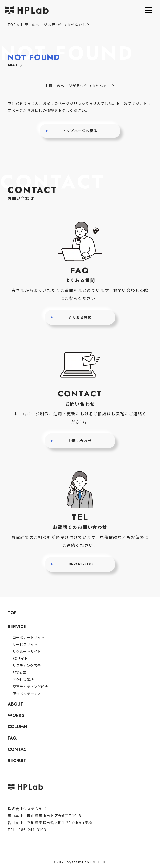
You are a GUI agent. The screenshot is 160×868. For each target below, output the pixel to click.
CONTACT (19, 749)
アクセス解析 (23, 680)
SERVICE (17, 627)
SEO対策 (20, 673)
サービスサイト (25, 644)
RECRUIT (17, 761)
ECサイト (20, 658)
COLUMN (18, 727)
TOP (12, 25)
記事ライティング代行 (30, 687)
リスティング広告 (27, 665)
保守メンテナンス (27, 694)
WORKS (16, 715)
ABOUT (16, 704)
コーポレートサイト (29, 637)
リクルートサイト (27, 651)
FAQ (12, 738)
